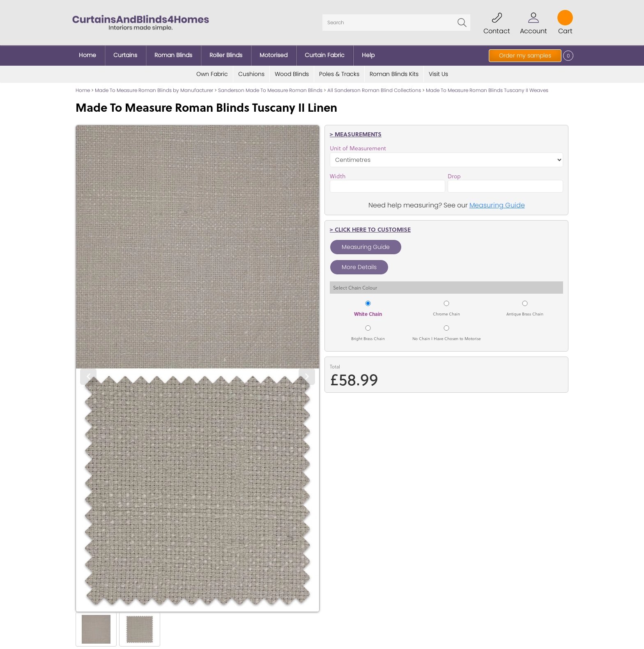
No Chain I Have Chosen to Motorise (446, 338)
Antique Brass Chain (525, 314)
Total (335, 367)
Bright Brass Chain (368, 338)
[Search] (396, 23)
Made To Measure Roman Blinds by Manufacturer (154, 90)
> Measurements (356, 134)
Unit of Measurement (358, 148)
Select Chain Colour (355, 288)
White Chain (368, 314)
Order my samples (525, 55)
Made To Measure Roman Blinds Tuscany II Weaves (487, 90)
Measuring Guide (497, 205)
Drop (454, 176)
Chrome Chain (446, 314)
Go (462, 23)
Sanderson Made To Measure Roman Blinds (270, 90)
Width (338, 176)
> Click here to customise (370, 229)
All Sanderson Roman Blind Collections (374, 90)
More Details (359, 267)
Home (83, 90)
